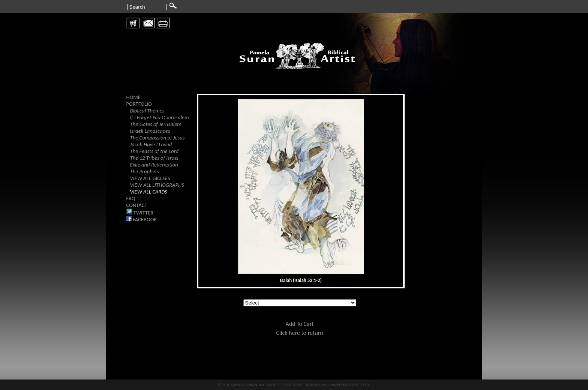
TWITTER (140, 213)
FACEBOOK (142, 219)
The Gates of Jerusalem (156, 124)
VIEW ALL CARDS (149, 192)
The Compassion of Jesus (157, 138)
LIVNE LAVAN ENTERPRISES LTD (344, 385)
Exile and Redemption (154, 165)
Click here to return (300, 333)
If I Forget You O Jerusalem (160, 117)
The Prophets (145, 171)
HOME (134, 97)
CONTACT (137, 205)
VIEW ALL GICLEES (150, 178)
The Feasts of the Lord (154, 151)
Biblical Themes (147, 111)
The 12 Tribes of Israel (154, 158)
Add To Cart (299, 324)
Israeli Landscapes (150, 131)
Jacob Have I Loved (151, 144)
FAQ (131, 198)
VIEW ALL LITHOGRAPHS (157, 185)
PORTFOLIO (139, 104)
